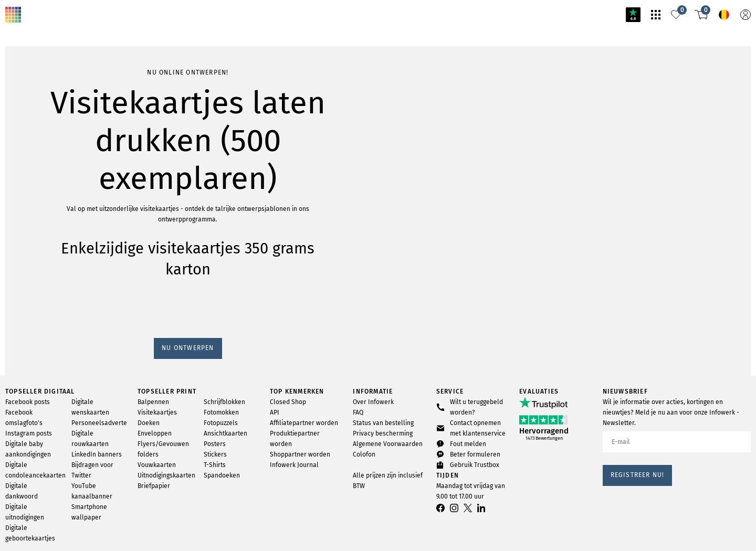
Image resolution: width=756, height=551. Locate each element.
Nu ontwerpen (30, 139)
